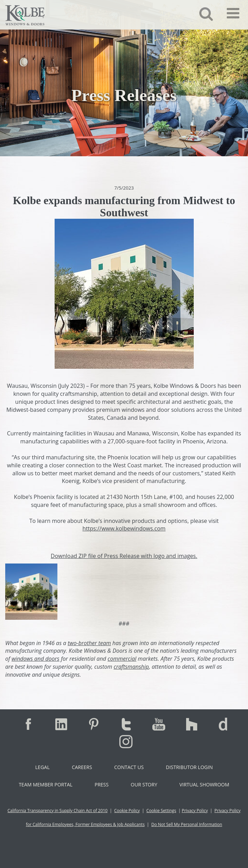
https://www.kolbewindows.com (124, 528)
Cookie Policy (127, 811)
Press (102, 784)
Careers (82, 767)
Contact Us (129, 767)
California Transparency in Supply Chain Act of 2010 (58, 811)
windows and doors (35, 659)
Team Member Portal (46, 784)
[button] (201, 14)
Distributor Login (189, 767)
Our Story (144, 784)
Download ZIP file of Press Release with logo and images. (124, 556)
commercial (122, 659)
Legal (42, 767)
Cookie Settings (161, 811)
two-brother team (89, 643)
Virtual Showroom (204, 784)
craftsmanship (131, 667)
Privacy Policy (195, 811)
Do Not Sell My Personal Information (187, 824)
